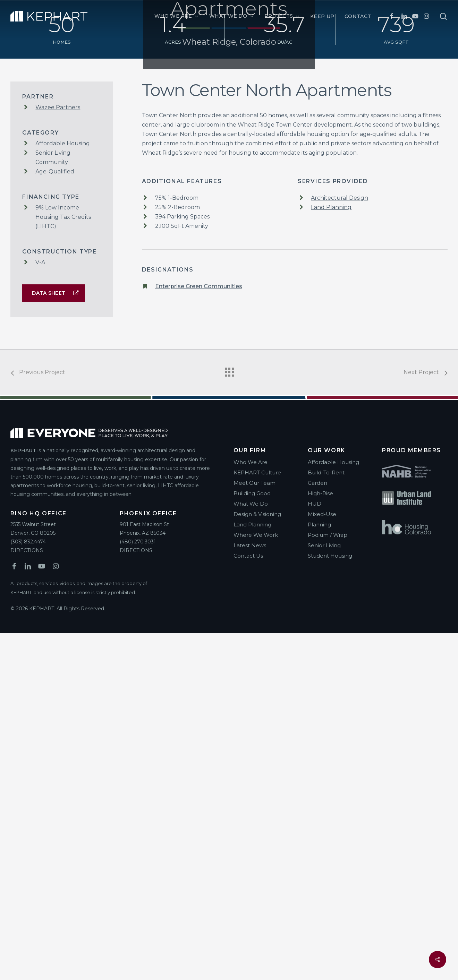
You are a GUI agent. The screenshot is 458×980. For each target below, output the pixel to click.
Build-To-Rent (326, 819)
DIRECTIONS (27, 897)
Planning (319, 871)
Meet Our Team (255, 830)
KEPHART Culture (257, 819)
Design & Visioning (257, 861)
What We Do (251, 850)
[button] (54, 640)
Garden (317, 830)
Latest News (250, 892)
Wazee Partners (58, 454)
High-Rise (320, 840)
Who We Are (251, 809)
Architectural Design (340, 545)
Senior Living (324, 892)
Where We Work (256, 882)
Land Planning (331, 554)
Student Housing (330, 902)
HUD (315, 850)
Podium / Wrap (328, 882)
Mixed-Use (322, 861)
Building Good (252, 840)
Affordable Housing (333, 809)
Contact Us (248, 902)
